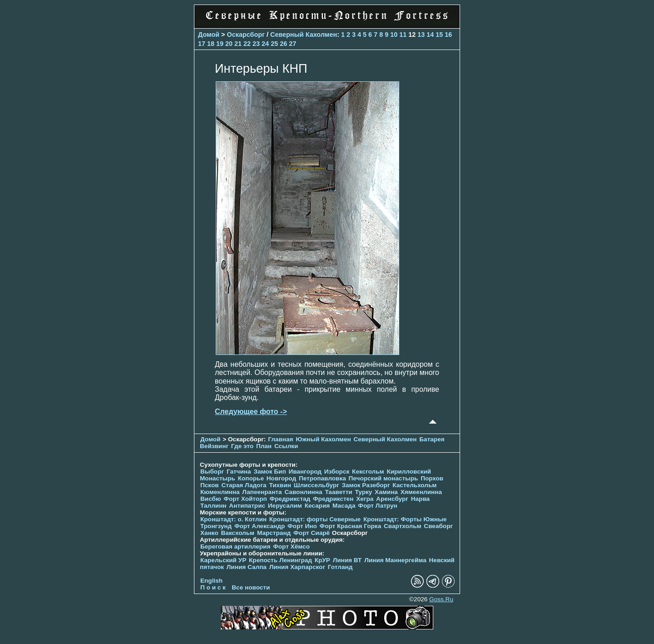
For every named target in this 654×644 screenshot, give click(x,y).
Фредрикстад (290, 499)
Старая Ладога (244, 485)
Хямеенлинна (421, 492)
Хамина (386, 492)
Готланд (340, 567)
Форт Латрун (377, 506)
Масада (344, 506)
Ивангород (305, 472)
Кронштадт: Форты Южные (405, 519)
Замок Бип (270, 472)
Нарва (420, 499)
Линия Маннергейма (395, 560)
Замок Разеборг (366, 485)
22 (247, 44)
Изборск (337, 472)
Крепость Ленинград (280, 560)
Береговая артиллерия (235, 547)
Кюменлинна (220, 492)
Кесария (317, 506)
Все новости (251, 587)
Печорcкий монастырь (384, 478)
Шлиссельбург (317, 485)
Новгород (281, 478)
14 (430, 35)
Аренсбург (392, 499)
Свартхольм (403, 526)
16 (448, 35)
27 (292, 44)
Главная (280, 439)
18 (211, 44)
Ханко (209, 533)
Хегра (365, 499)
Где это (242, 446)
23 (256, 44)
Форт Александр (260, 526)
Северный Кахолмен (304, 35)
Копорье (251, 478)
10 (394, 35)
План (264, 446)
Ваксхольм (238, 533)
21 (238, 44)
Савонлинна (303, 492)
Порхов (432, 478)
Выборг (212, 472)
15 (439, 35)
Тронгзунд (216, 526)
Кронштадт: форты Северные (315, 519)
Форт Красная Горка (351, 526)
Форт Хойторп (245, 499)
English (211, 581)
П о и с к (213, 587)
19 (220, 44)
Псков (210, 485)
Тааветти (338, 492)
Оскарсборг (246, 35)
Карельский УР (223, 560)
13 (421, 35)
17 (202, 44)
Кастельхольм (414, 485)
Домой (209, 35)
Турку (363, 492)
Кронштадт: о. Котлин (233, 519)
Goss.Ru (441, 599)
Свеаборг (438, 526)
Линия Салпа (247, 567)
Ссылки (286, 446)
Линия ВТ (347, 560)
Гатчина (239, 472)
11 (403, 35)
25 (274, 44)
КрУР (322, 560)
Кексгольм (368, 472)
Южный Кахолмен (323, 439)
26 (283, 44)
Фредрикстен (333, 499)
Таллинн (213, 506)
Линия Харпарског (297, 567)
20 (229, 44)
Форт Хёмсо (291, 547)
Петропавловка (322, 478)
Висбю (211, 499)
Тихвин (280, 485)
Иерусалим (285, 506)
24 (265, 44)
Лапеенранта (262, 492)
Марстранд (274, 533)
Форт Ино (302, 526)
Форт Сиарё (312, 533)
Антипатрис (247, 506)
